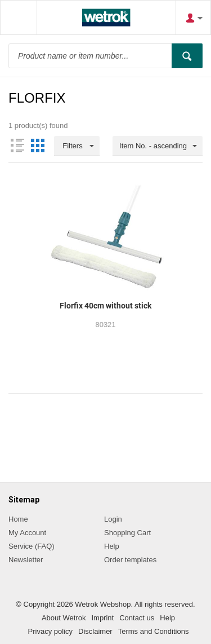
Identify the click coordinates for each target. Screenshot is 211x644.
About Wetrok (64, 618)
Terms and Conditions (154, 631)
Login (113, 519)
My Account (27, 533)
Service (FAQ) (32, 546)
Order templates (130, 560)
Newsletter (26, 560)
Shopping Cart (127, 533)
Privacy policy (50, 631)
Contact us (137, 618)
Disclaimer (95, 631)
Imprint (102, 618)
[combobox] (158, 146)
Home (18, 519)
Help (112, 546)
